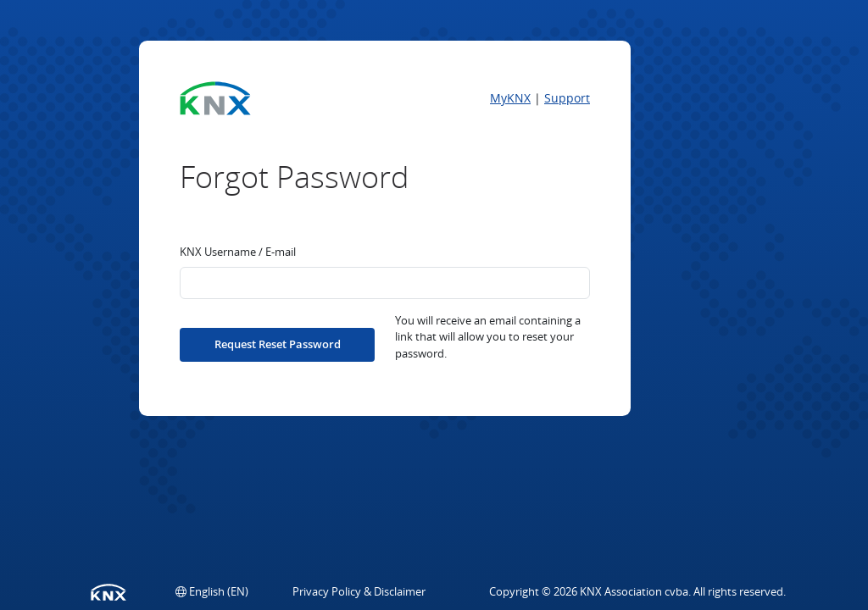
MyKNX (510, 98)
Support (567, 98)
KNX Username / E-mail (238, 252)
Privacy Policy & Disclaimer (359, 591)
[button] (212, 591)
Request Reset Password (278, 344)
